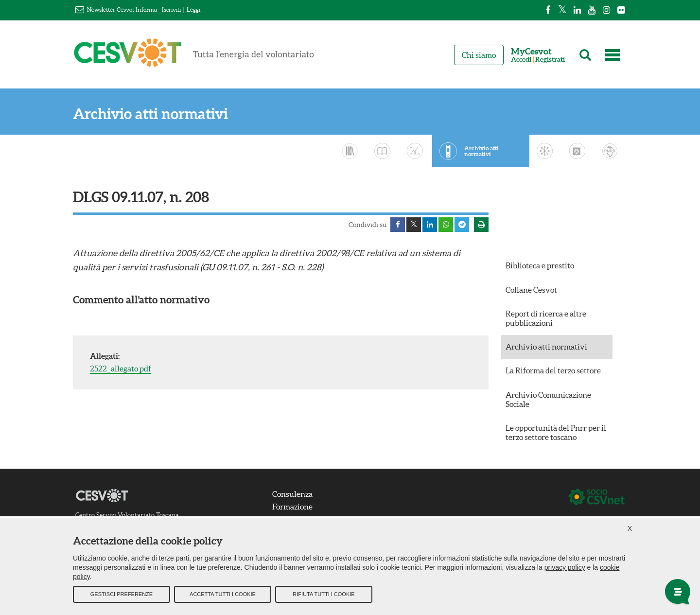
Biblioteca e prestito (540, 265)
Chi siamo (479, 55)
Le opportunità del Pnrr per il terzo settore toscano (556, 432)
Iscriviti (171, 9)
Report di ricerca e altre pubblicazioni (546, 318)
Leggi (193, 9)
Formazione (292, 507)
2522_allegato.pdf (121, 369)
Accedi (521, 60)
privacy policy (565, 567)
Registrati (550, 60)
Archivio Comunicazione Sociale (548, 399)
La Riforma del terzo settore (553, 370)
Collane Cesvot (531, 290)
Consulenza (292, 494)
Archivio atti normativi (150, 114)
